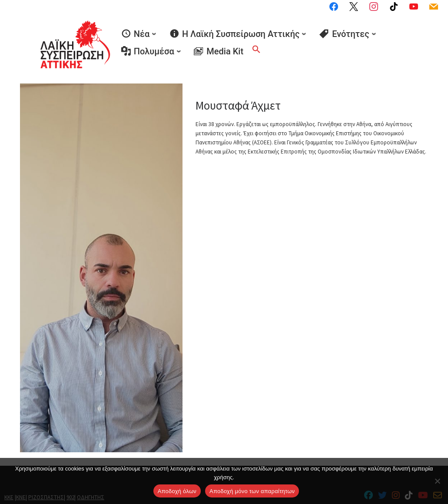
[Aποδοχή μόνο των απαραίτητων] (437, 481)
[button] (256, 40)
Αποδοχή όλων (177, 491)
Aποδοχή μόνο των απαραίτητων (252, 491)
